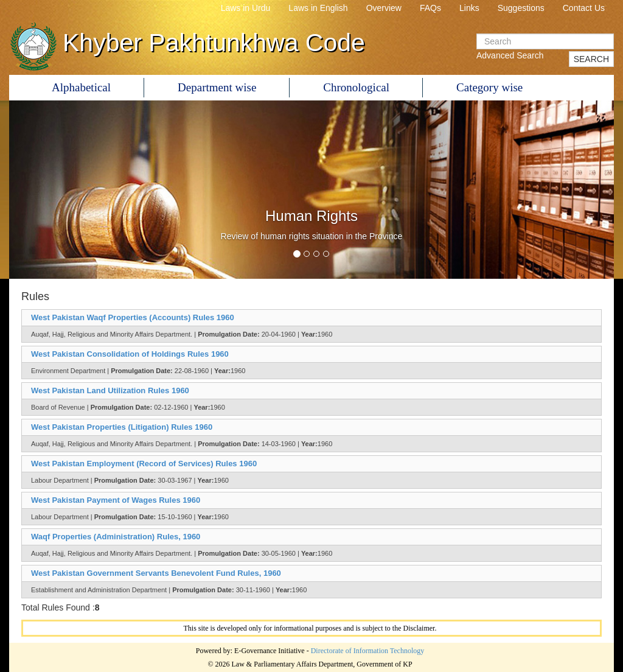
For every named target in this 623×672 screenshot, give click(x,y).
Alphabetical (81, 87)
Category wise (489, 87)
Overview (384, 8)
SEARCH (591, 59)
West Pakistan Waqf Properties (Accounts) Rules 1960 (133, 317)
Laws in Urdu (246, 8)
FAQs (430, 8)
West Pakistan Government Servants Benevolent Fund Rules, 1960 (156, 573)
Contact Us (584, 8)
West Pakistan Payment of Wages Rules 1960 (116, 500)
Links (469, 8)
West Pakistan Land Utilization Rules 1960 (110, 390)
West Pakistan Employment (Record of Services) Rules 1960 (144, 464)
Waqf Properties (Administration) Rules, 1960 (116, 537)
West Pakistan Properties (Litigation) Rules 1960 (122, 427)
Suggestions (521, 8)
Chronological (356, 87)
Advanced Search (510, 55)
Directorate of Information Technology (368, 651)
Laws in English (318, 8)
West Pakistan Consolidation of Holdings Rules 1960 (130, 354)
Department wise (217, 87)
